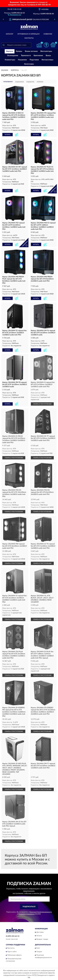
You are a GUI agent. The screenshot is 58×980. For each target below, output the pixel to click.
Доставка (40, 932)
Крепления (38, 56)
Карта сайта (12, 952)
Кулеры (19, 51)
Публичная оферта (14, 955)
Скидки (39, 952)
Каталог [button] (10, 34)
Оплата (39, 936)
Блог (38, 948)
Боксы (48, 56)
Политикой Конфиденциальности (41, 912)
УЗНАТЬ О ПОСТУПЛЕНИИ (42, 404)
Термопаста (26, 56)
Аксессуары (29, 64)
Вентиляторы (46, 51)
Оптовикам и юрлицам (28, 34)
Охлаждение (13, 56)
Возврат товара (42, 939)
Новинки (48, 34)
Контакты (29, 38)
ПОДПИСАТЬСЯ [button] (29, 907)
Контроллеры (47, 60)
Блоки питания (31, 51)
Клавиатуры (10, 60)
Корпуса (10, 51)
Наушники (22, 60)
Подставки (34, 60)
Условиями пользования (27, 914)
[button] (15, 15)
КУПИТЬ (8, 135)
